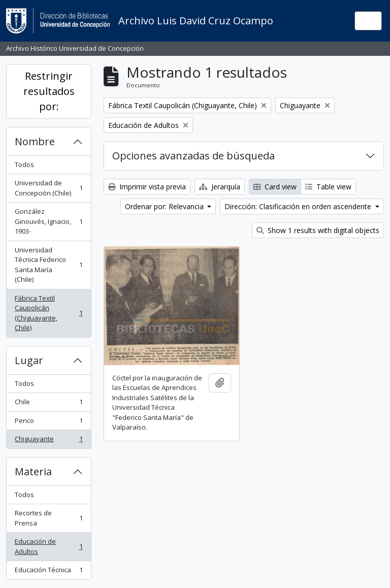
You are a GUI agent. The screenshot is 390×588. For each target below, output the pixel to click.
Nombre (35, 141)
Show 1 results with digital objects (318, 230)
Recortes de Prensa (48, 518)
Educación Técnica (48, 572)
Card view (275, 187)
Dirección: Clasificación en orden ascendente (299, 206)
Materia (33, 471)
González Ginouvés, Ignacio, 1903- (48, 221)
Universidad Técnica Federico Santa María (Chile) (48, 265)
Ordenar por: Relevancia (165, 206)
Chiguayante (48, 441)
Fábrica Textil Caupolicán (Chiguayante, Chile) (48, 313)
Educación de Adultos (48, 546)
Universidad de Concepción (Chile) (48, 188)
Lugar (29, 360)
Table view (328, 187)
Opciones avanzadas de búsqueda (193, 156)
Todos (24, 165)
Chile (48, 404)
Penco (48, 423)
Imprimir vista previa (147, 187)
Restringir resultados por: (49, 91)
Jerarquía (220, 187)
